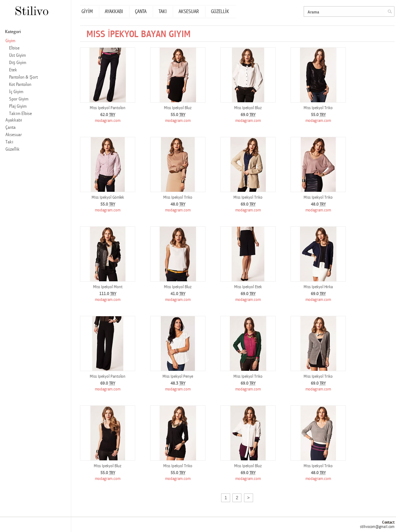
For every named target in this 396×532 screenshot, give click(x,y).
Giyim (10, 41)
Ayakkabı (14, 120)
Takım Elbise (21, 114)
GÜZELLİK (220, 12)
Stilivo (31, 11)
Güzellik (13, 149)
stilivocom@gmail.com (377, 527)
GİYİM (87, 12)
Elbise (14, 48)
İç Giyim (16, 92)
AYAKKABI (114, 12)
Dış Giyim (18, 63)
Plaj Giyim (18, 106)
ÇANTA (141, 12)
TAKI (163, 12)
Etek (13, 70)
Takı (9, 142)
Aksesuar (14, 135)
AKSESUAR (189, 12)
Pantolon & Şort (23, 77)
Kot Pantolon (20, 85)
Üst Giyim (17, 55)
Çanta (11, 128)
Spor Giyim (19, 99)
